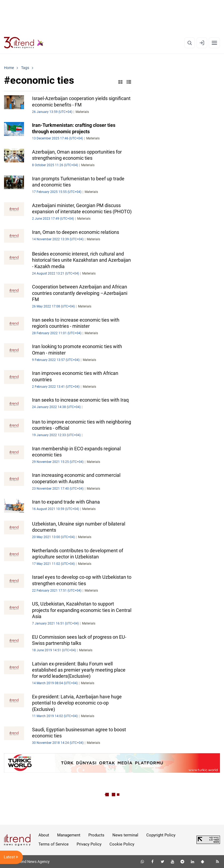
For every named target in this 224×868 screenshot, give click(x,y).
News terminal (125, 835)
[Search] (190, 43)
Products (96, 835)
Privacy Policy (89, 844)
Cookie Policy (122, 844)
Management (69, 835)
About (44, 835)
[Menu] (214, 43)
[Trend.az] (24, 43)
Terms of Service (54, 844)
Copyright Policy (161, 835)
